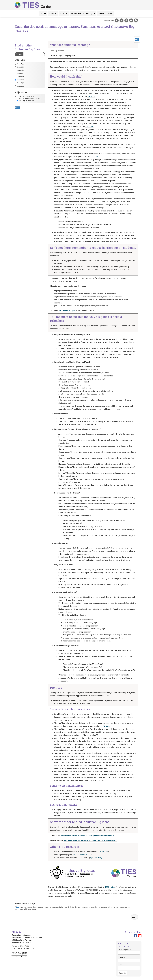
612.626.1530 (23, 946)
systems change (97, 858)
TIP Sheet (91, 96)
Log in (135, 917)
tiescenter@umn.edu (26, 948)
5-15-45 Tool (103, 852)
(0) (19, 64)
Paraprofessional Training (82, 13)
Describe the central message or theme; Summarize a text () (87, 836)
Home (43, 13)
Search (20, 54)
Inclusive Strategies (67, 311)
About (52, 13)
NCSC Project (111, 887)
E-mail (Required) (129, 952)
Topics (63, 13)
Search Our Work (105, 13)
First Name (129, 959)
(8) (19, 80)
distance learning (80, 855)
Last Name (129, 967)
